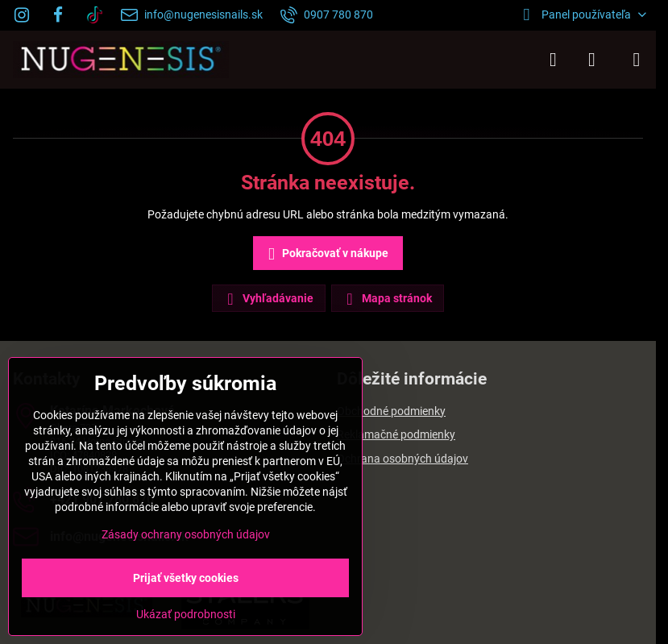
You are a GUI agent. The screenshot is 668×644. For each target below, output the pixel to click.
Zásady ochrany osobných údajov (186, 534)
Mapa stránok (387, 299)
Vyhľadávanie (268, 299)
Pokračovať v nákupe (326, 254)
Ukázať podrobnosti (186, 614)
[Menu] (637, 60)
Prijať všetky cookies (186, 578)
